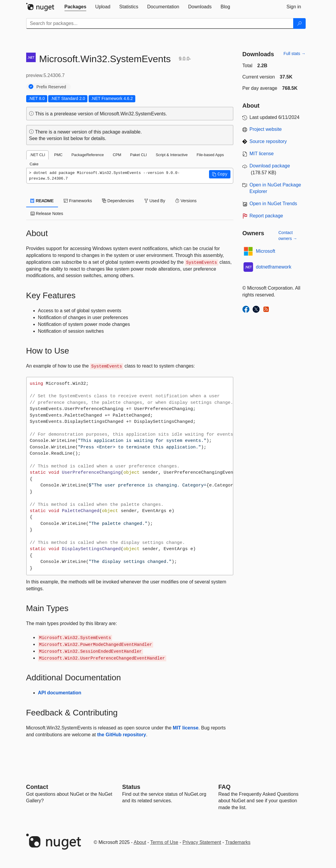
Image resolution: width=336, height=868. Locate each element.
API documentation (60, 693)
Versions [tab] (186, 201)
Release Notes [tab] (47, 214)
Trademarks (238, 842)
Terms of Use (164, 842)
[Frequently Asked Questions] (224, 787)
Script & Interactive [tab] (172, 155)
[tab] (76, 7)
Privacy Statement (202, 842)
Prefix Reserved (51, 87)
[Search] (299, 23)
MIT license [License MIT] (262, 154)
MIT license (186, 728)
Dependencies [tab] (118, 201)
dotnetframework (274, 267)
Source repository (268, 141)
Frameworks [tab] (78, 201)
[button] (220, 174)
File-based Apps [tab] (210, 155)
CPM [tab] (117, 155)
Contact (37, 787)
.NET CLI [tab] (37, 155)
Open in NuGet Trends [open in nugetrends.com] (273, 204)
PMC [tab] (58, 155)
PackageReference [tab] (88, 155)
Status (131, 787)
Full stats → (295, 54)
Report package (266, 216)
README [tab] (42, 201)
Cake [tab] (34, 164)
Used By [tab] (155, 201)
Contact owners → (288, 236)
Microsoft (266, 251)
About (140, 842)
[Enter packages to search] (160, 23)
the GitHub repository (122, 735)
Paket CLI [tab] (139, 155)
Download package (270, 166)
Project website (266, 129)
